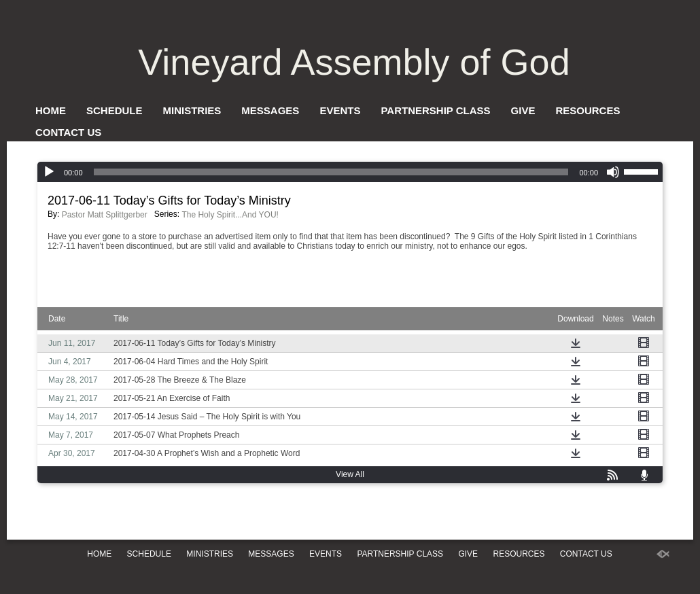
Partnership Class (435, 110)
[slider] (331, 172)
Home (51, 110)
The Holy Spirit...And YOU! (230, 215)
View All (350, 474)
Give (523, 110)
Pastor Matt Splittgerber (105, 215)
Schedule (115, 110)
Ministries (192, 110)
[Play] (49, 172)
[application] (350, 172)
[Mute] (613, 172)
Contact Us (68, 132)
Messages (270, 110)
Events (340, 110)
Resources (588, 110)
